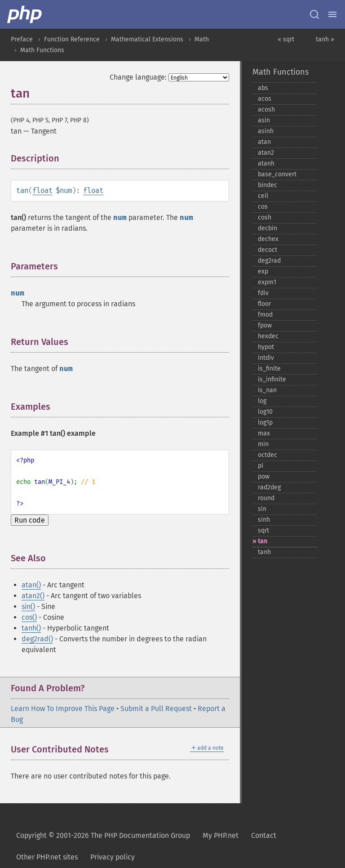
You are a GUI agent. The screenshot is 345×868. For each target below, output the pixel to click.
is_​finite (269, 369)
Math (202, 39)
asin (264, 120)
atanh (266, 163)
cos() (29, 617)
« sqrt (286, 39)
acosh (266, 110)
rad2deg (269, 487)
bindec (268, 185)
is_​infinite (272, 379)
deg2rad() (37, 639)
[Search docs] (314, 14)
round (266, 498)
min (263, 444)
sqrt (263, 530)
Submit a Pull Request (156, 709)
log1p (265, 423)
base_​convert (277, 174)
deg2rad (269, 261)
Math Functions (42, 50)
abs (263, 88)
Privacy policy (113, 857)
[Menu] (332, 14)
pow (264, 477)
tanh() (31, 628)
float (42, 190)
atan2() (33, 596)
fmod (265, 315)
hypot (266, 347)
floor (264, 304)
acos (265, 99)
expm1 (267, 282)
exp (263, 271)
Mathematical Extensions (147, 39)
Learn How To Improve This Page (63, 709)
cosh (265, 217)
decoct (268, 250)
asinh (266, 131)
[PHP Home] (25, 14)
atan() (31, 585)
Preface (22, 39)
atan (264, 142)
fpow (265, 325)
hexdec (268, 336)
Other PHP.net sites (47, 857)
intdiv (266, 358)
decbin (268, 228)
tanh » (325, 39)
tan (263, 541)
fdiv (263, 293)
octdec (268, 455)
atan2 (266, 153)
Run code (30, 520)
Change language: (138, 77)
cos (263, 207)
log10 (265, 412)
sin (262, 509)
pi (261, 466)
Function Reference (72, 39)
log (262, 401)
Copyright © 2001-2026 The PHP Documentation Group (103, 835)
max (264, 433)
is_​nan (267, 390)
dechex (268, 239)
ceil (263, 196)
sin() (28, 606)
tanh (264, 552)
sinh (264, 520)
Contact (264, 835)
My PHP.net (221, 835)
